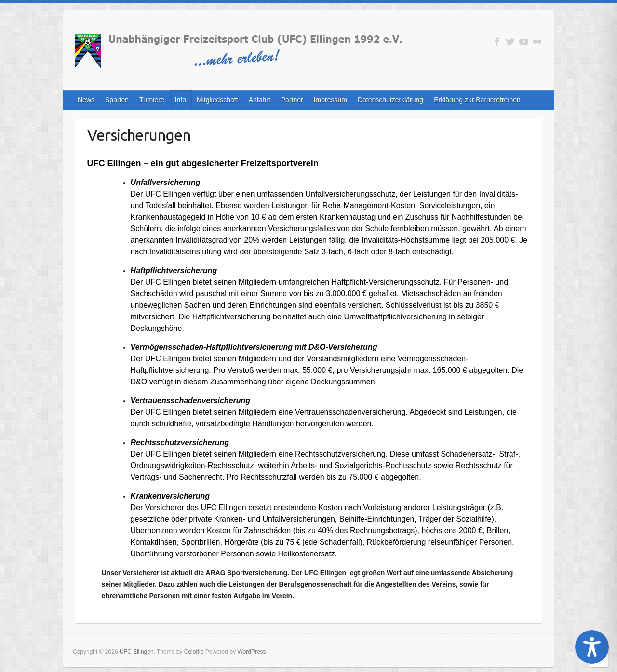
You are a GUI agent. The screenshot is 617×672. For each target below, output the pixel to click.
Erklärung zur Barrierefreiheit (477, 100)
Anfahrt (260, 100)
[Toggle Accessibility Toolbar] (592, 647)
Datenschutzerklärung (390, 100)
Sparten (117, 100)
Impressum (330, 100)
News (86, 100)
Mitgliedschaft (217, 100)
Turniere (152, 100)
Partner (292, 100)
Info (181, 100)
